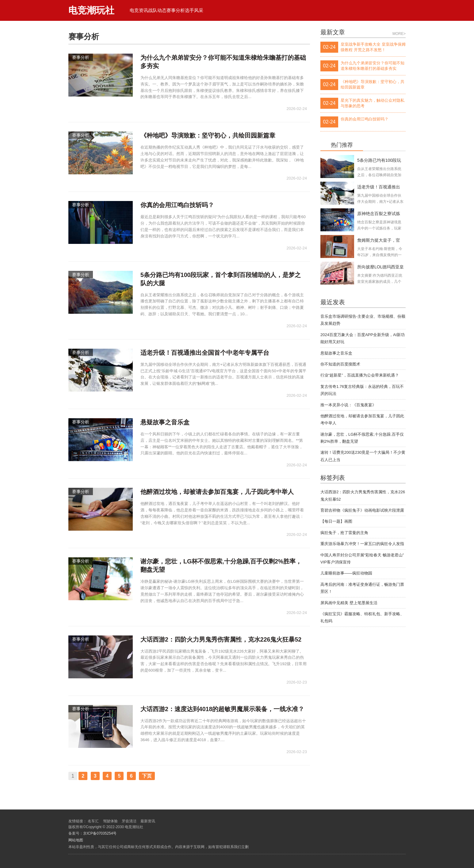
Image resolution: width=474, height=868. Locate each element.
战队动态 (157, 10)
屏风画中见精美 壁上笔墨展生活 (349, 603)
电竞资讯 (139, 10)
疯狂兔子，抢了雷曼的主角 (344, 533)
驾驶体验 (110, 821)
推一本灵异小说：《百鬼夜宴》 (348, 405)
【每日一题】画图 (336, 521)
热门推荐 (342, 145)
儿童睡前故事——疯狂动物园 (346, 573)
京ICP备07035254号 (100, 833)
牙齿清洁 (129, 821)
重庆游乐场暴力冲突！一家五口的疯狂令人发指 (362, 544)
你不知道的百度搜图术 (340, 364)
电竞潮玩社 (91, 10)
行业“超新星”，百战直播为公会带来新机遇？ (360, 375)
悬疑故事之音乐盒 (336, 353)
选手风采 (194, 10)
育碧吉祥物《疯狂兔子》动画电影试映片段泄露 (362, 510)
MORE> (399, 34)
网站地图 (76, 840)
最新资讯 (148, 821)
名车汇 (93, 821)
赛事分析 (176, 10)
